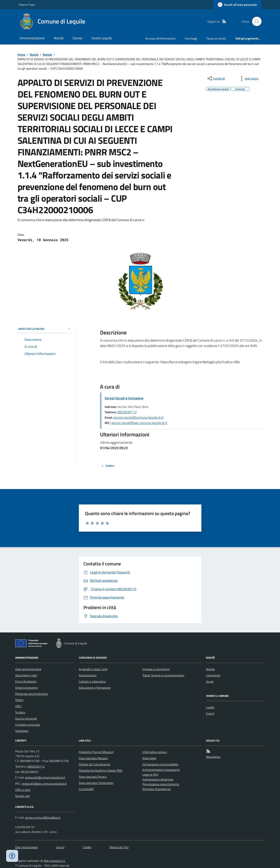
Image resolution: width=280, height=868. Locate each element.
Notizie (47, 55)
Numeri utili (23, 796)
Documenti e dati (26, 675)
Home (21, 55)
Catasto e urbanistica (92, 681)
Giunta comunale (26, 718)
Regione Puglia (27, 5)
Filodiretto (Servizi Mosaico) (96, 752)
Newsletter (213, 757)
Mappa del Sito (119, 847)
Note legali (149, 758)
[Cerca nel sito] (255, 21)
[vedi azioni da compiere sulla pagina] (249, 78)
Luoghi (210, 707)
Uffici (18, 706)
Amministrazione (32, 38)
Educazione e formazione (95, 688)
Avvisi (210, 681)
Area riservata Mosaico (93, 758)
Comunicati (213, 675)
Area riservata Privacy (93, 777)
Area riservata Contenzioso (96, 783)
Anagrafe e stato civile (93, 669)
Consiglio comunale (28, 725)
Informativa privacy (155, 752)
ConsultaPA (86, 789)
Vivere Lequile (102, 38)
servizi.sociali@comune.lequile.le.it (138, 417)
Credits (87, 847)
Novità (59, 38)
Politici (19, 700)
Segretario (22, 731)
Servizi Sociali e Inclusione (124, 398)
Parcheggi (191, 38)
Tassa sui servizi (216, 38)
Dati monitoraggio (27, 847)
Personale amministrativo (32, 694)
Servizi (77, 38)
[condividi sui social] (216, 78)
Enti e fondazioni (26, 681)
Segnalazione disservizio (158, 779)
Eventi (210, 713)
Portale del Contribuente (95, 764)
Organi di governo (26, 688)
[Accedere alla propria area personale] (237, 5)
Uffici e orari (23, 790)
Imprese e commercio (156, 669)
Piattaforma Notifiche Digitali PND (101, 770)
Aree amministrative (28, 669)
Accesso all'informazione (160, 38)
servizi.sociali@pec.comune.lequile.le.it (139, 423)
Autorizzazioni (88, 675)
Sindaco (20, 712)
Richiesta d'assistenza (156, 789)
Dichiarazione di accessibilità (160, 764)
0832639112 (127, 412)
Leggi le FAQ (150, 775)
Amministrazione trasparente (161, 770)
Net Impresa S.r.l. (55, 861)
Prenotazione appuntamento (161, 784)
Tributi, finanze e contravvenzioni (163, 675)
